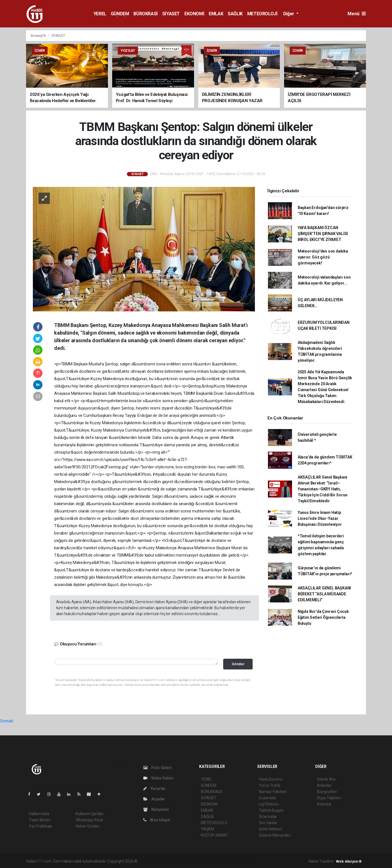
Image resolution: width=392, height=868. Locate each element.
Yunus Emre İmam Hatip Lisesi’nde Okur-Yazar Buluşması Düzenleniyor (320, 518)
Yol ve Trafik (270, 785)
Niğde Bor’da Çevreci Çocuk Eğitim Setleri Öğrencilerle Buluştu (323, 617)
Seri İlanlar (268, 823)
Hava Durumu (271, 779)
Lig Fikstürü (269, 804)
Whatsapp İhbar (89, 820)
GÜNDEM (120, 14)
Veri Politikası (40, 826)
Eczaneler (268, 798)
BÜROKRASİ (145, 14)
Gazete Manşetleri (275, 835)
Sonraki (7, 721)
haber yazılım (220, 861)
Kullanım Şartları (90, 814)
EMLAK (216, 14)
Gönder (238, 664)
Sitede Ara (326, 779)
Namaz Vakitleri (273, 792)
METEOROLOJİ (262, 14)
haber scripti (197, 861)
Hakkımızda (39, 814)
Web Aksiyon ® (349, 861)
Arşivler (154, 799)
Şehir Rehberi (270, 829)
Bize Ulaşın (157, 820)
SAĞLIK (235, 14)
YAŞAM (207, 829)
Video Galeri (158, 778)
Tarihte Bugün (271, 810)
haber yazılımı (151, 861)
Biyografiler (327, 792)
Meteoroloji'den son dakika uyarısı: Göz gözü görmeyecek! (323, 257)
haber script (243, 861)
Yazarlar (155, 789)
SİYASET (171, 14)
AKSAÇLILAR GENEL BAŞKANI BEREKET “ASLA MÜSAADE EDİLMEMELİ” (324, 594)
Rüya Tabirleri (329, 798)
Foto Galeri (157, 768)
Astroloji (324, 804)
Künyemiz (156, 809)
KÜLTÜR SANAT (214, 835)
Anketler (324, 785)
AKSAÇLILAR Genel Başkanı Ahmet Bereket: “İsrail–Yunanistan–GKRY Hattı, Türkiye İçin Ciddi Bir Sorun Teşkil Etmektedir (323, 489)
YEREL (100, 14)
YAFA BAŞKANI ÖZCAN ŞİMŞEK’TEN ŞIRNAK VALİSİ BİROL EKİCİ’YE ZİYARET (323, 234)
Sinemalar (268, 817)
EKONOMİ (194, 14)
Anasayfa (39, 35)
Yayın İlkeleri (40, 820)
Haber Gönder (88, 826)
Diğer (289, 14)
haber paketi (174, 861)
